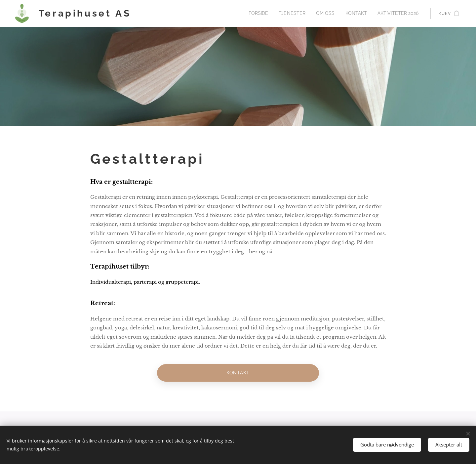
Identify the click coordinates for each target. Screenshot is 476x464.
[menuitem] (272, 14)
